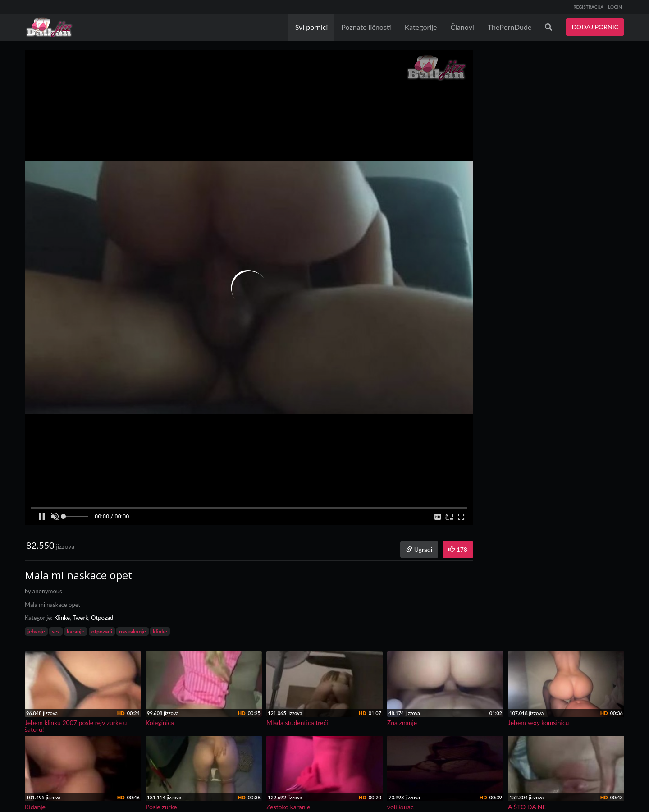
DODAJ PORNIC (595, 27)
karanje (75, 631)
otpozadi (102, 631)
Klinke (62, 618)
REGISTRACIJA (588, 7)
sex (56, 631)
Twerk (80, 618)
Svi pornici (312, 27)
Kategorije (421, 27)
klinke (160, 631)
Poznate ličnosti (366, 27)
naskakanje (132, 631)
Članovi (462, 27)
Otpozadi (103, 618)
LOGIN (615, 7)
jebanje (36, 631)
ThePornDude (510, 27)
